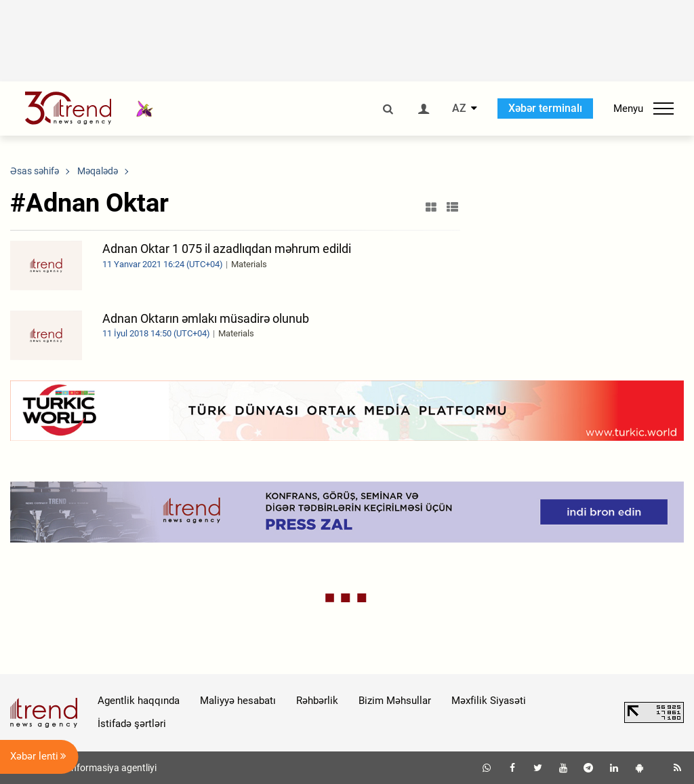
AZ (459, 109)
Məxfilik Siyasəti (489, 701)
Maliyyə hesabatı (238, 701)
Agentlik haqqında (139, 701)
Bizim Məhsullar (395, 701)
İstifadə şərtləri (132, 724)
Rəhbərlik (317, 701)
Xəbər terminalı (545, 108)
